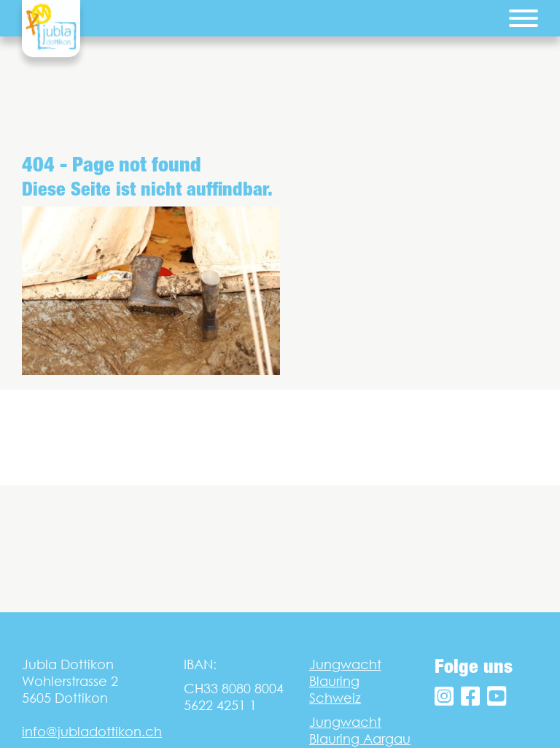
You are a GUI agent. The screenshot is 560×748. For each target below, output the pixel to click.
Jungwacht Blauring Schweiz (345, 681)
